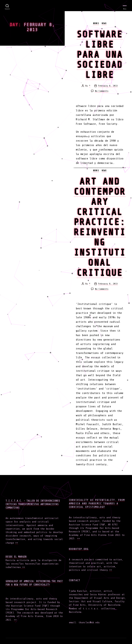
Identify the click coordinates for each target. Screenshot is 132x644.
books (96, 23)
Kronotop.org (79, 549)
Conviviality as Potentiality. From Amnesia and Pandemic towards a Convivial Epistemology (97, 504)
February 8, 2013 (108, 86)
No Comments (102, 91)
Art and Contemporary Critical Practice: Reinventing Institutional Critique (100, 227)
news (104, 23)
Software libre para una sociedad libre (100, 55)
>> (17, 543)
